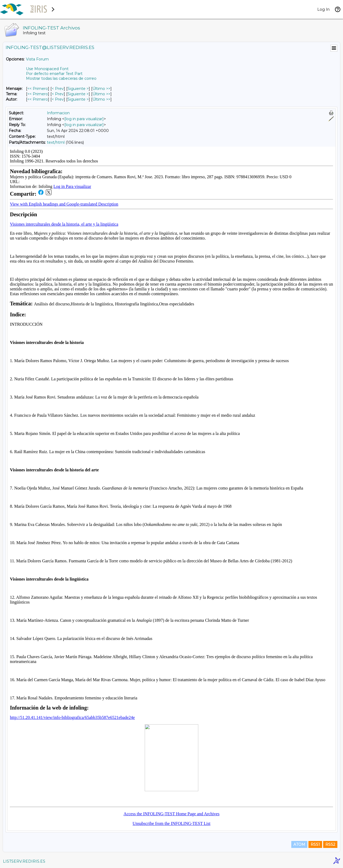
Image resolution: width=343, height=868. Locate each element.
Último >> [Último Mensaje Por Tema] (101, 94)
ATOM (299, 844)
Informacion (58, 113)
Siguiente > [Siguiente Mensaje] (78, 89)
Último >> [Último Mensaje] (101, 89)
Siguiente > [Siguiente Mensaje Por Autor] (78, 99)
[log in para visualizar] (84, 119)
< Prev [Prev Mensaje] (58, 89)
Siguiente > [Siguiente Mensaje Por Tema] (78, 94)
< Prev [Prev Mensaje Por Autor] (58, 99)
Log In (323, 9)
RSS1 (315, 844)
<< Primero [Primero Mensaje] (38, 89)
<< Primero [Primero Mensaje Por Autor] (38, 99)
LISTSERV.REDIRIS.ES (24, 861)
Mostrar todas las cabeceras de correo (61, 78)
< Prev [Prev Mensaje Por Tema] (58, 94)
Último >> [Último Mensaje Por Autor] (101, 99)
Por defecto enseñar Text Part (54, 74)
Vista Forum (37, 59)
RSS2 (330, 844)
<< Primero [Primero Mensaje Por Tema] (38, 94)
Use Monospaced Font (47, 69)
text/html (56, 142)
